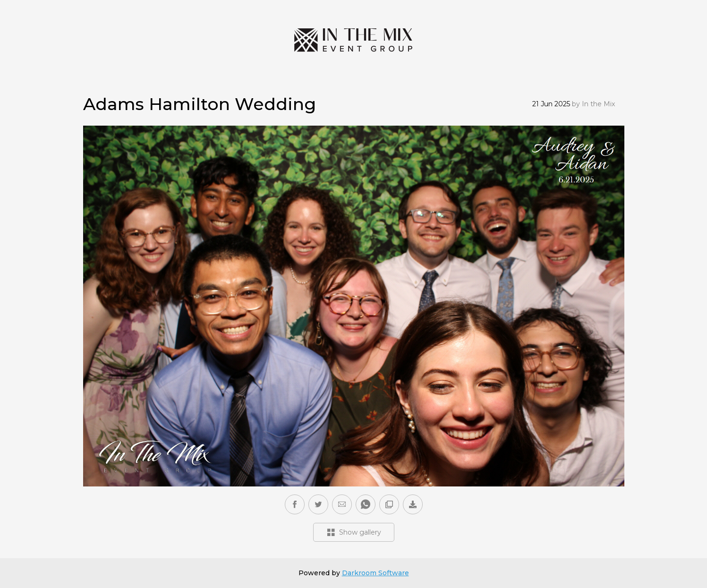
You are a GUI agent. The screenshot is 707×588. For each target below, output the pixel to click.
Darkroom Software (375, 573)
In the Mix (598, 104)
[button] (342, 504)
